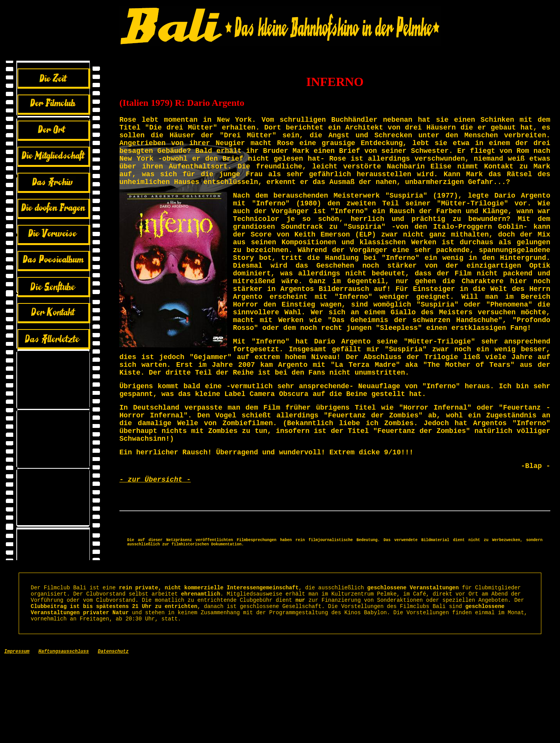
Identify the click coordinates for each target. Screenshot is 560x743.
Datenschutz (113, 735)
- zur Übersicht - (155, 546)
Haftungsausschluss (64, 735)
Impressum (17, 735)
